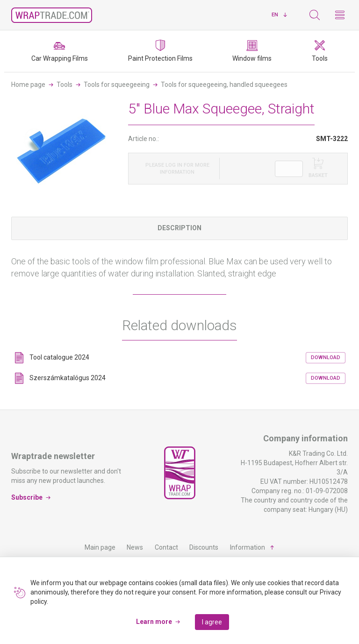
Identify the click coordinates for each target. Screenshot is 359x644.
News (135, 547)
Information (248, 547)
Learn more (154, 622)
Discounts (204, 547)
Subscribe (27, 497)
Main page (100, 547)
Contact (166, 547)
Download (326, 357)
